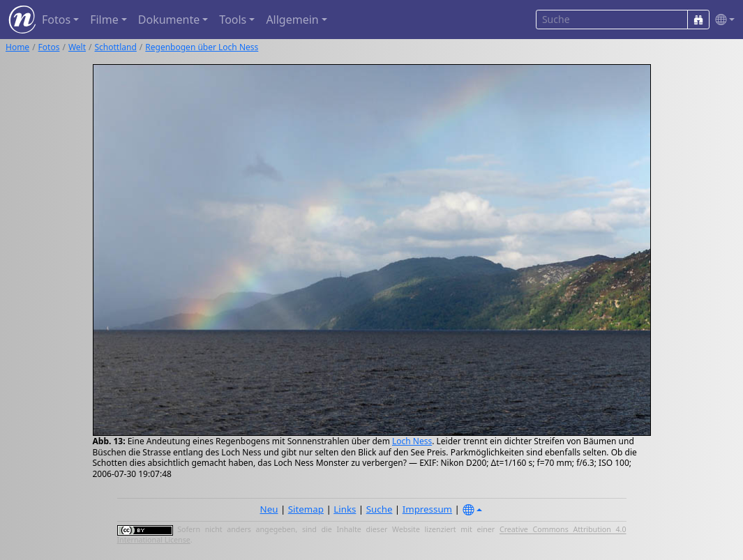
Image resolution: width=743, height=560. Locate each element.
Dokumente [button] (169, 20)
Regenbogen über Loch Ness (202, 47)
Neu (269, 509)
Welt (77, 47)
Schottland (116, 47)
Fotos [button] (56, 20)
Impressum (427, 509)
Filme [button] (104, 20)
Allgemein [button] (292, 20)
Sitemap (306, 509)
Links (345, 509)
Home (17, 47)
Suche (380, 509)
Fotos (49, 47)
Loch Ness (412, 441)
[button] (722, 20)
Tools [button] (233, 20)
